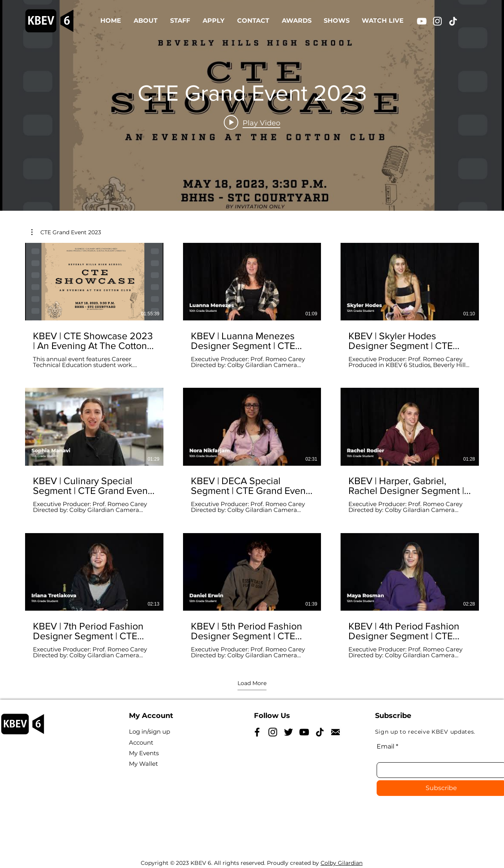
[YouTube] (422, 21)
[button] (66, 232)
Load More (252, 683)
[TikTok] (453, 21)
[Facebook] (257, 732)
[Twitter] (288, 732)
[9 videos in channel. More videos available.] (252, 451)
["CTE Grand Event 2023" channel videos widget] (252, 105)
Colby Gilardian (342, 863)
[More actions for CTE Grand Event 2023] (66, 232)
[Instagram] (437, 21)
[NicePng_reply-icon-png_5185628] (335, 732)
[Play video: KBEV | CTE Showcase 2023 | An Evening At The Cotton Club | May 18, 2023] (252, 123)
